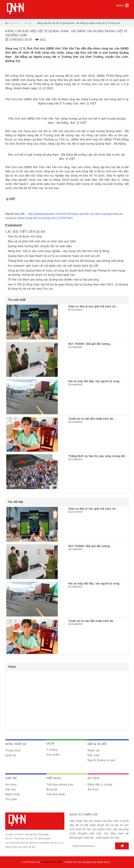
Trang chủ (12, 23)
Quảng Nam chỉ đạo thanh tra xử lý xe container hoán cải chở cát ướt (54, 256)
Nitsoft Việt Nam (51, 862)
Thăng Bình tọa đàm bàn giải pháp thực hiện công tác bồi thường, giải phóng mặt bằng (66, 261)
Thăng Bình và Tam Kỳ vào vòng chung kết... (98, 456)
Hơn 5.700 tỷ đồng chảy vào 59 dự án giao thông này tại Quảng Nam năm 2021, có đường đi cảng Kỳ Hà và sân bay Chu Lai (68, 287)
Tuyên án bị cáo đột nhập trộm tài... (92, 419)
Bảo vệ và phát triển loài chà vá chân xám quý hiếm (42, 241)
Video (12, 667)
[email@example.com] (92, 846)
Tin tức (28, 23)
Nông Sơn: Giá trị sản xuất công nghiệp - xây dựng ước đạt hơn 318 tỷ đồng (59, 251)
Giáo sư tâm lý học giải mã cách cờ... (93, 306)
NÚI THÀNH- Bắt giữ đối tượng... (90, 344)
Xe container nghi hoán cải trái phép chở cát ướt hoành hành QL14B (53, 266)
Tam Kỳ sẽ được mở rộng (25, 236)
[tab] (67, 300)
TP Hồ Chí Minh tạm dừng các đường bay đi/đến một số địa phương (53, 280)
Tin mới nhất (17, 300)
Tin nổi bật (16, 502)
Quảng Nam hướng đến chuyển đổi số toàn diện (40, 246)
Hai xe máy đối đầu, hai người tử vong (94, 381)
